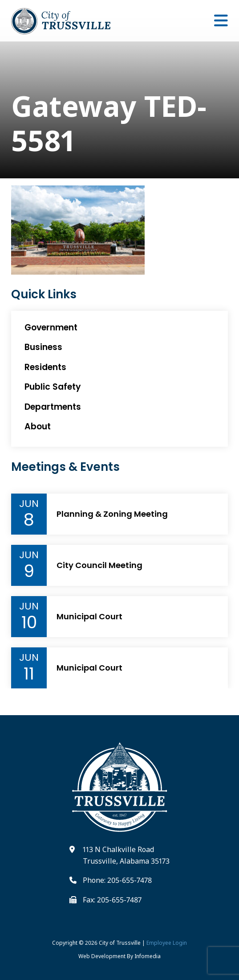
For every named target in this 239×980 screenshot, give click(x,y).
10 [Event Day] (29, 622)
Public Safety (53, 387)
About (38, 426)
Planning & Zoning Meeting (112, 514)
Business (43, 347)
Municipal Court (89, 617)
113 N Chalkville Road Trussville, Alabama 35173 (126, 855)
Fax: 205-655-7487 (112, 900)
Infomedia (148, 956)
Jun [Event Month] (29, 504)
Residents (45, 367)
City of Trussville (120, 943)
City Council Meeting (99, 565)
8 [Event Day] (29, 520)
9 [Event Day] (29, 571)
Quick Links (44, 294)
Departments (53, 407)
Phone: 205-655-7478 (117, 880)
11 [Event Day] (29, 674)
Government (51, 327)
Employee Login (167, 943)
